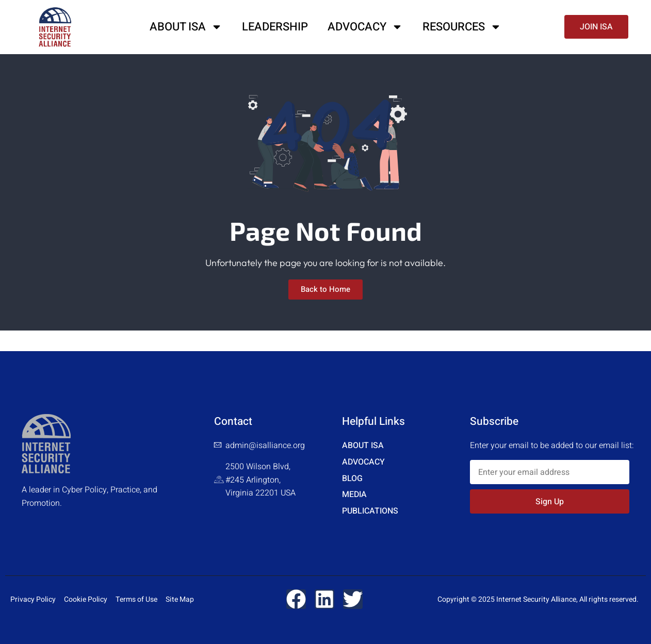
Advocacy (365, 27)
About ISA (186, 27)
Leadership (275, 27)
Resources (462, 27)
